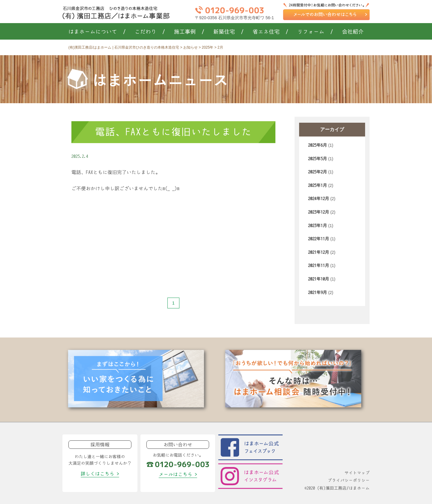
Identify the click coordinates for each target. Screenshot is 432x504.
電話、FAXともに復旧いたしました (173, 132)
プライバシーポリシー (349, 480)
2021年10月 (319, 279)
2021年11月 (319, 265)
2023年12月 (319, 212)
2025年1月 (318, 185)
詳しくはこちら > (100, 474)
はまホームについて (97, 32)
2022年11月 (319, 239)
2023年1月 (318, 226)
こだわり (150, 32)
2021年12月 (319, 252)
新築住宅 (228, 32)
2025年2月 (318, 172)
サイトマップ (357, 473)
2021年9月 (318, 292)
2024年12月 (319, 199)
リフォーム (315, 32)
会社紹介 (353, 32)
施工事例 (189, 32)
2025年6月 (318, 145)
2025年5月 (318, 159)
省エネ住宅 (270, 32)
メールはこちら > (178, 474)
